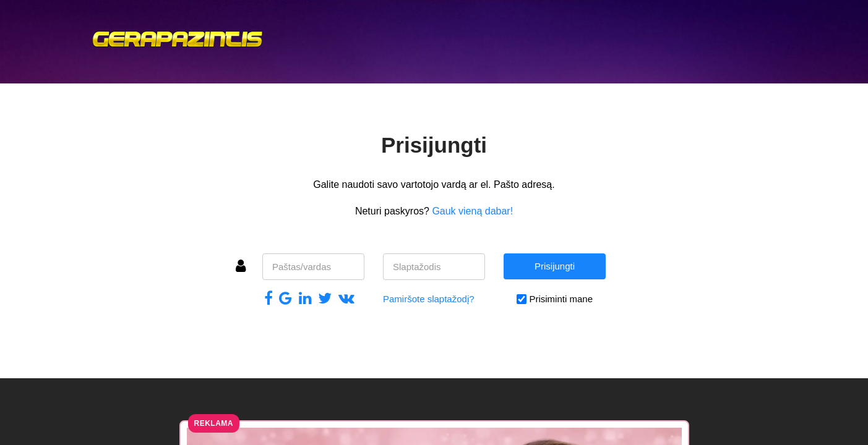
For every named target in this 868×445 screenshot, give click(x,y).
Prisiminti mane (561, 299)
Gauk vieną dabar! (472, 211)
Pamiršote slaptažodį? (429, 299)
